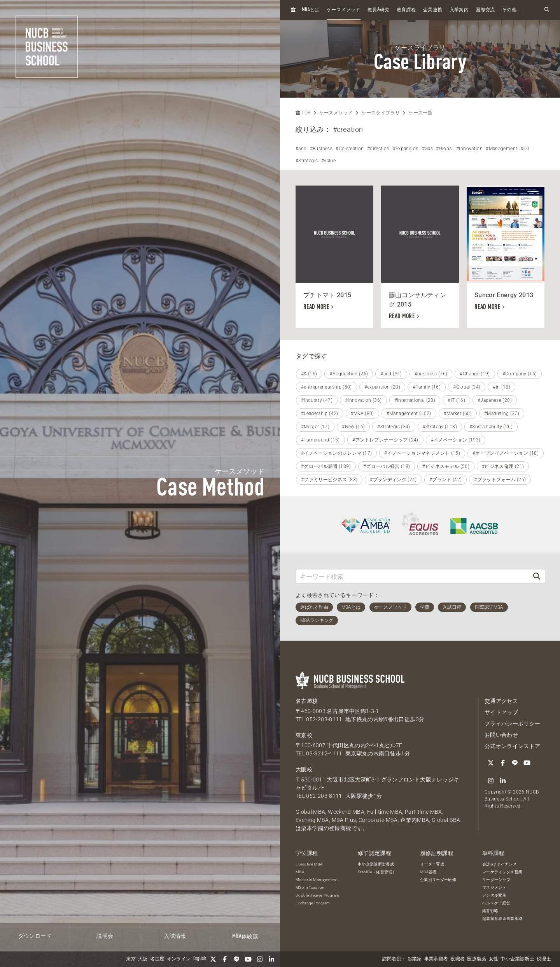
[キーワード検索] (412, 576)
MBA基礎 (428, 872)
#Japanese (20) (495, 400)
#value (328, 161)
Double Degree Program (317, 895)
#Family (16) (427, 387)
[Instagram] (260, 959)
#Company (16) (520, 374)
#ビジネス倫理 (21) (503, 466)
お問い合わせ (501, 735)
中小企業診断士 (517, 959)
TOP (303, 113)
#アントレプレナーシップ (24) (385, 440)
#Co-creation (350, 149)
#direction (378, 149)
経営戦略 (490, 911)
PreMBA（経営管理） (377, 872)
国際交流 (485, 10)
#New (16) (353, 427)
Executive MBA (309, 864)
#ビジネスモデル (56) (446, 466)
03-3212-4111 (324, 753)
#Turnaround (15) (320, 440)
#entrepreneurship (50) (326, 387)
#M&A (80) (362, 413)
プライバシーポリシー (513, 723)
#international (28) (415, 400)
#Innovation (469, 149)
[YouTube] (248, 959)
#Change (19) (475, 374)
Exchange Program (313, 903)
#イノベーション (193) (456, 440)
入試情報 (175, 936)
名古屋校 (307, 701)
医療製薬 (477, 959)
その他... (511, 10)
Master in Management (317, 880)
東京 (131, 959)
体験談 (245, 937)
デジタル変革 (494, 895)
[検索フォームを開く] (547, 10)
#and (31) (391, 374)
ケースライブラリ (381, 113)
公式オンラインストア (513, 746)
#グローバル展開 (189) (326, 466)
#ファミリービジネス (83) (329, 480)
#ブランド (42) (446, 480)
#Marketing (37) (502, 413)
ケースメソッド (343, 10)
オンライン (179, 959)
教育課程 (406, 10)
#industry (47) (317, 400)
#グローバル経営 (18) (387, 466)
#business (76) (431, 374)
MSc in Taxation (310, 887)
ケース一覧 (420, 113)
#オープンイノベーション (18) (506, 453)
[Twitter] (213, 959)
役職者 (458, 959)
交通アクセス (501, 701)
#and (301, 149)
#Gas (427, 149)
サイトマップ (501, 712)
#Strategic (307, 161)
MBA (300, 872)
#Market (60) (458, 413)
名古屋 (157, 959)
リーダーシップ (496, 880)
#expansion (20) (382, 387)
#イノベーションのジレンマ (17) (336, 453)
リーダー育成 (432, 864)
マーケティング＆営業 (502, 872)
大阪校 (304, 769)
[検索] (537, 576)
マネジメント (494, 887)
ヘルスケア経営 (496, 903)
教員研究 (379, 10)
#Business (321, 149)
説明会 (105, 936)
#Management (501, 149)
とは (311, 10)
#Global (444, 149)
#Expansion (406, 149)
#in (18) (501, 387)
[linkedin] (271, 959)
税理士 (544, 959)
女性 (494, 959)
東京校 (304, 735)
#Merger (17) (315, 427)
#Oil (525, 149)
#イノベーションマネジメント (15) (422, 453)
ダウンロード (35, 936)
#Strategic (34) (394, 427)
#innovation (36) (363, 400)
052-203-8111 (324, 719)
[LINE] (236, 959)
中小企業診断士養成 (376, 864)
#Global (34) (467, 387)
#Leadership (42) (320, 413)
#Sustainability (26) (491, 427)
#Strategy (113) (440, 427)
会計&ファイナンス (500, 864)
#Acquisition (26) (349, 374)
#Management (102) (409, 413)
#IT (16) (456, 400)
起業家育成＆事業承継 (502, 919)
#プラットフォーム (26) (500, 480)
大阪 (143, 959)
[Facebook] (225, 959)
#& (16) (309, 374)
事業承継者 (436, 959)
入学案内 (459, 10)
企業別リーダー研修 (438, 880)
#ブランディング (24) (393, 480)
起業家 (415, 959)
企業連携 (433, 10)
